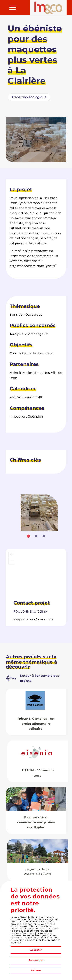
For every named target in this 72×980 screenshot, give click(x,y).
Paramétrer (36, 960)
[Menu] (11, 8)
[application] (36, 573)
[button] (12, 555)
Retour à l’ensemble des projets (40, 678)
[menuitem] (11, 8)
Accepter (36, 950)
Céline (30, 611)
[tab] (28, 536)
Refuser (36, 970)
